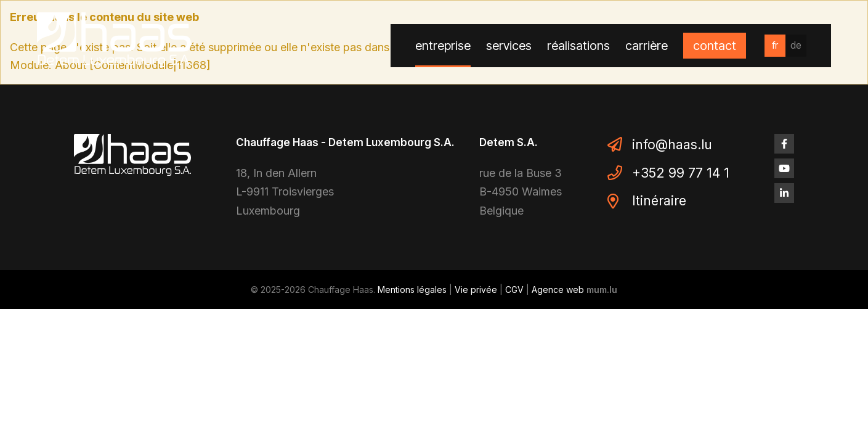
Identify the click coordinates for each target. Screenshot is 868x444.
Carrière (647, 46)
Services (509, 46)
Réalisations (578, 46)
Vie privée (476, 290)
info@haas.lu (672, 145)
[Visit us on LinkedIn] (784, 193)
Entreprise (443, 46)
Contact (715, 46)
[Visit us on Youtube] (784, 168)
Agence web (558, 290)
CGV (514, 290)
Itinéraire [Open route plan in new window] (659, 201)
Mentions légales (412, 290)
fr (775, 45)
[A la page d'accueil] (114, 40)
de (796, 45)
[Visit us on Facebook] (784, 144)
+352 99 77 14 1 (681, 173)
